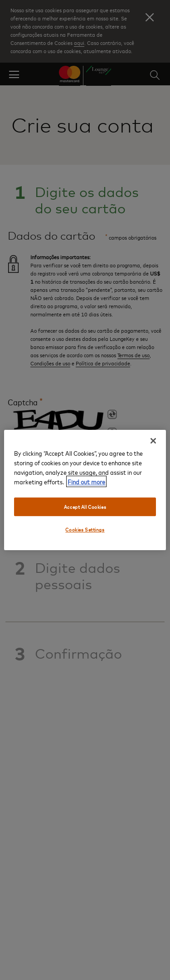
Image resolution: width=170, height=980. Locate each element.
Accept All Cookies (85, 507)
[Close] (153, 441)
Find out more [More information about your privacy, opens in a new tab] (86, 481)
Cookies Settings (85, 530)
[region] (85, 490)
